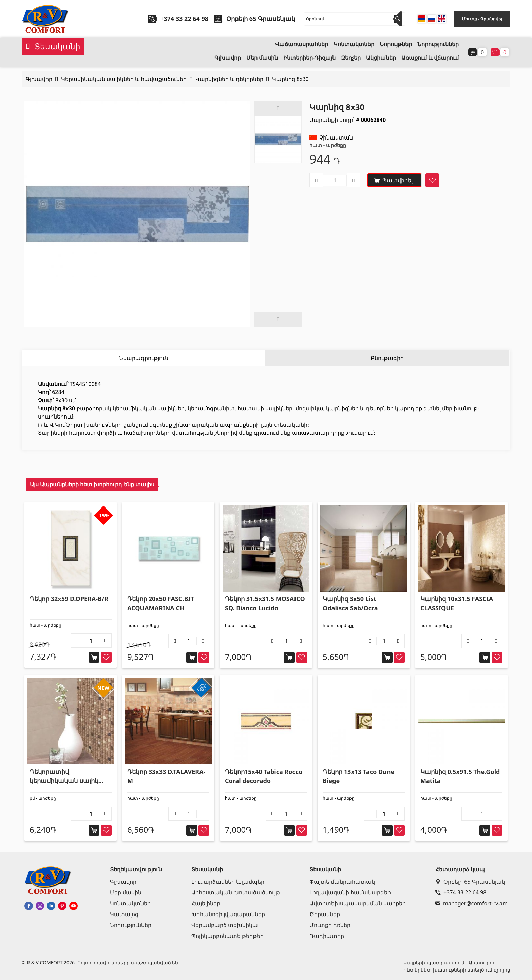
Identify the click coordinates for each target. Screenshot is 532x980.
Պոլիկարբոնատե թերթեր (227, 936)
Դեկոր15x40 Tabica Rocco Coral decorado (264, 776)
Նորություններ (438, 44)
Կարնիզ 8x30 (290, 79)
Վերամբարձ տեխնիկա (225, 925)
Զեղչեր (351, 58)
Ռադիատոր (327, 936)
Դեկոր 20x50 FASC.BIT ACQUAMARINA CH (161, 603)
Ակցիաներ (381, 58)
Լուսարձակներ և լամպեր (228, 882)
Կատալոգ (124, 914)
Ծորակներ (325, 914)
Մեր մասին (262, 58)
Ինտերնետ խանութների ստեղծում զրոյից (457, 970)
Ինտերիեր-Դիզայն (309, 58)
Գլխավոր (228, 58)
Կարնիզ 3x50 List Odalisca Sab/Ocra (350, 603)
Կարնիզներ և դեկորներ (229, 79)
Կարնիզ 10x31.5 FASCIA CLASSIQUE (457, 603)
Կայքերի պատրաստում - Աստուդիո (449, 963)
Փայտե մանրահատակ (342, 882)
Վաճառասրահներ (302, 44)
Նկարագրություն (144, 358)
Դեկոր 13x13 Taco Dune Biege (358, 776)
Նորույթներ (396, 44)
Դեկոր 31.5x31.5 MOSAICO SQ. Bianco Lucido (265, 603)
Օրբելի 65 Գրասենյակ (470, 882)
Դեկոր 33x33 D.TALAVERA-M (166, 776)
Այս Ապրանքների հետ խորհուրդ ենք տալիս (92, 484)
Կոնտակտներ (354, 44)
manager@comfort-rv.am (471, 903)
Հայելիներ (206, 903)
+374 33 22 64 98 (184, 19)
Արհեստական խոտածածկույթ (236, 892)
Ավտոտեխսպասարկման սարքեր (358, 903)
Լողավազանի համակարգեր (350, 892)
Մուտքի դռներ (330, 925)
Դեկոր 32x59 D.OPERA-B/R (69, 599)
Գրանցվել (491, 19)
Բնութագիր (387, 358)
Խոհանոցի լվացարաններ (228, 914)
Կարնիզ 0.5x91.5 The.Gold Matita (460, 776)
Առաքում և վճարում (430, 58)
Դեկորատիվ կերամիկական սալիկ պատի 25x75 (64, 776)
